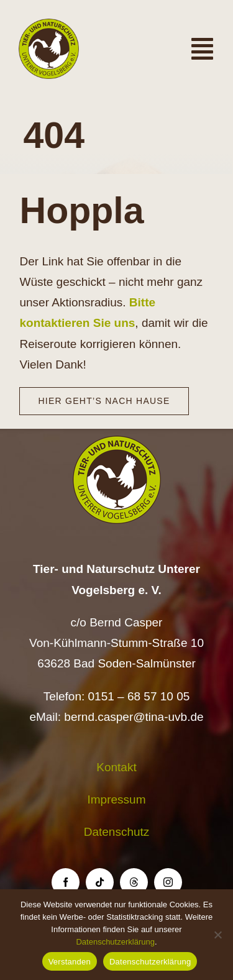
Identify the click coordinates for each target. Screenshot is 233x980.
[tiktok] (100, 882)
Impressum (117, 799)
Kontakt (116, 767)
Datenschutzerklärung (115, 942)
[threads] (134, 882)
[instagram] (168, 882)
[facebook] (66, 882)
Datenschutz (117, 832)
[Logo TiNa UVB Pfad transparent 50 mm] (49, 25)
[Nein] (217, 935)
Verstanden (70, 962)
